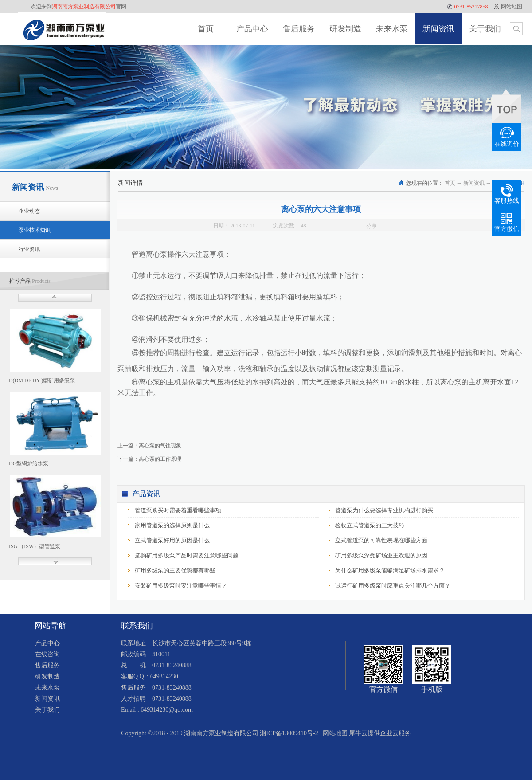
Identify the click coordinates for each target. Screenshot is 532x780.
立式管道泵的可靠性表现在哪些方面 (381, 540)
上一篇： (149, 446)
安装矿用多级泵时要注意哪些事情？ (181, 586)
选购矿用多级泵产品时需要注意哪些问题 (187, 555)
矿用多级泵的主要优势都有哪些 (175, 570)
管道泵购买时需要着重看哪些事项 (178, 510)
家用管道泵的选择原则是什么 (172, 525)
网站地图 (334, 733)
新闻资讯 (474, 183)
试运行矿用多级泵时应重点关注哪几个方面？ (393, 586)
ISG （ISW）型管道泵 (35, 546)
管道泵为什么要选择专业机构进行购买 (384, 510)
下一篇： (149, 459)
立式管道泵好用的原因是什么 (172, 540)
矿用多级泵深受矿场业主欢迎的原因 (381, 555)
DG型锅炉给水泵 (29, 463)
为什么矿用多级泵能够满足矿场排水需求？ (390, 570)
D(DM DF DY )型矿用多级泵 (42, 380)
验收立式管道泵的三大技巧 (370, 525)
